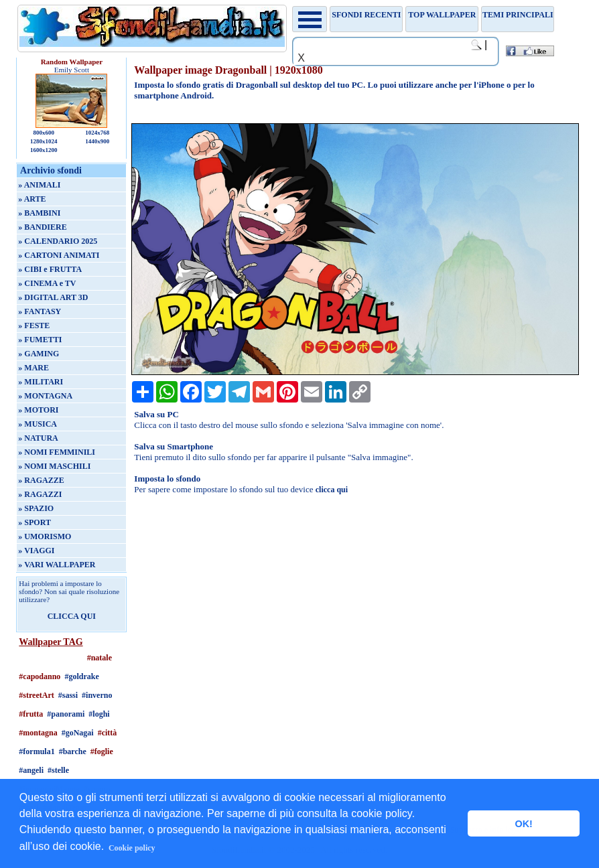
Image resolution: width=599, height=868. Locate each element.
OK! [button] (523, 824)
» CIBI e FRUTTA (50, 269)
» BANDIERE (42, 227)
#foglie (102, 751)
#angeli (31, 770)
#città (108, 733)
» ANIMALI (39, 185)
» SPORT (35, 522)
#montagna (38, 733)
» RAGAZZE (41, 480)
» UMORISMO (45, 536)
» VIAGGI (36, 551)
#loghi (99, 714)
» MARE (34, 368)
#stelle (58, 770)
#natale (99, 658)
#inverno (97, 695)
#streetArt (36, 695)
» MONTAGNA (45, 396)
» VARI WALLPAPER (57, 565)
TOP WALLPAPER (442, 15)
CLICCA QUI (72, 616)
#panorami (66, 714)
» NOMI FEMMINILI (57, 452)
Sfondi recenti (366, 15)
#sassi (68, 695)
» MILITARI (41, 382)
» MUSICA (38, 424)
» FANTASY (40, 311)
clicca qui (332, 490)
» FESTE (34, 325)
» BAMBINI (39, 213)
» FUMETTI (40, 340)
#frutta (31, 714)
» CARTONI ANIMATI (59, 255)
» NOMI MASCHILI (54, 466)
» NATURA (38, 438)
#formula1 (37, 751)
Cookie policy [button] (132, 848)
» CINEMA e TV (47, 283)
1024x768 (97, 133)
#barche (73, 751)
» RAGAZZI (40, 494)
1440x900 (97, 141)
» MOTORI (38, 410)
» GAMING (39, 354)
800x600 (44, 133)
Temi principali (518, 15)
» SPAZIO (36, 508)
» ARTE (32, 199)
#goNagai (78, 733)
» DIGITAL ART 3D (53, 297)
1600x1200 (44, 150)
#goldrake (81, 676)
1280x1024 (44, 141)
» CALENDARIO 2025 (58, 241)
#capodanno (40, 676)
